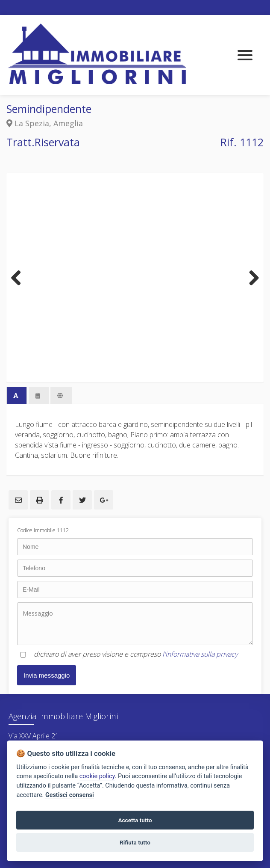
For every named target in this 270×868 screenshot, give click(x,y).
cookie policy (97, 776)
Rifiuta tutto (135, 842)
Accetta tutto (135, 820)
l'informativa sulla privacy (200, 654)
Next (251, 278)
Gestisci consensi (70, 795)
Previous (19, 278)
